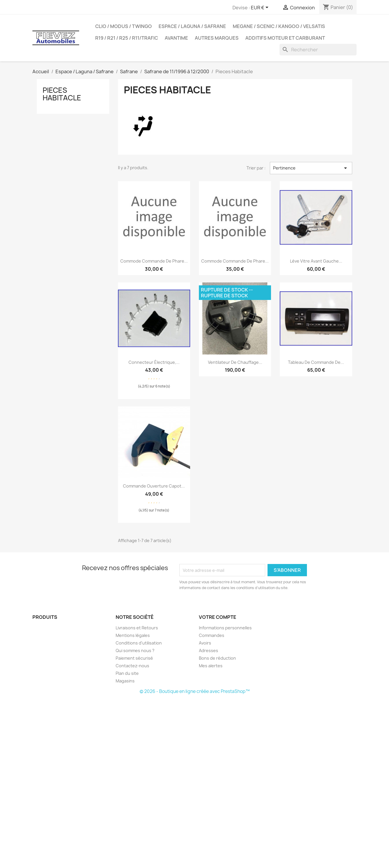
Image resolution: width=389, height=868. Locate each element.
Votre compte (218, 617)
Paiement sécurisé (134, 658)
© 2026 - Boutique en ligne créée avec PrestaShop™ (195, 691)
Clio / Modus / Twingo (124, 26)
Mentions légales (133, 635)
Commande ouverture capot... (154, 486)
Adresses (209, 650)
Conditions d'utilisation (139, 643)
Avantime (176, 38)
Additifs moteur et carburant (285, 38)
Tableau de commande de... (316, 362)
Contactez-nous (132, 666)
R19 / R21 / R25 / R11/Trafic (127, 38)
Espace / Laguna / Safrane (192, 26)
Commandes (212, 635)
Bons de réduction (217, 658)
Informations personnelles (225, 628)
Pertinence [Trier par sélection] (311, 168)
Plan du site (127, 673)
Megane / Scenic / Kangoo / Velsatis (279, 26)
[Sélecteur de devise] (261, 8)
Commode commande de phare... (154, 261)
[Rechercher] (318, 50)
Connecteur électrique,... (154, 362)
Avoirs (205, 643)
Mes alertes (211, 666)
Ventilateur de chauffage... (235, 362)
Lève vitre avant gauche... (316, 261)
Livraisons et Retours (137, 628)
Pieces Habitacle (62, 94)
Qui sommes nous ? (135, 650)
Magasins (125, 681)
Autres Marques (217, 38)
